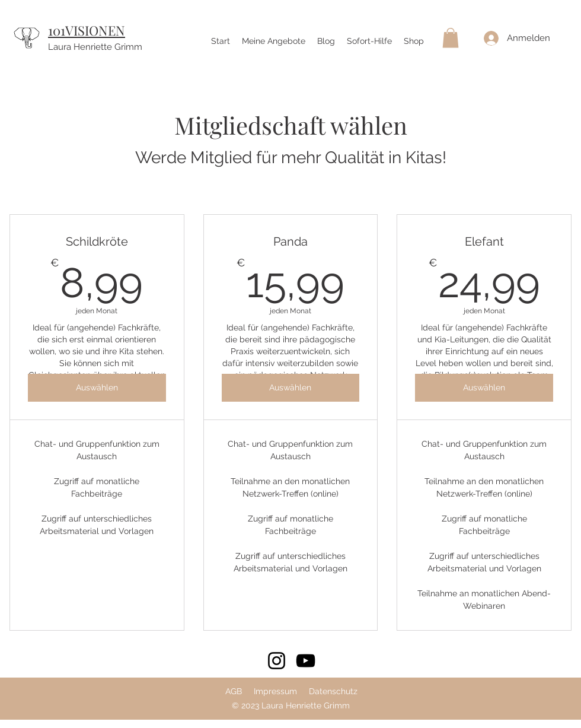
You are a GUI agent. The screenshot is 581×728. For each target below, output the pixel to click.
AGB (234, 691)
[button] (451, 38)
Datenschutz (333, 691)
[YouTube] (306, 661)
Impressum (275, 691)
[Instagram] (277, 661)
